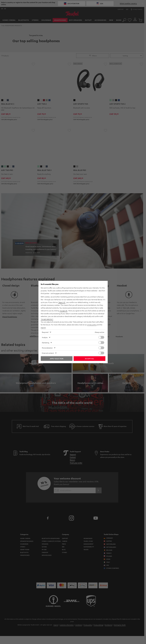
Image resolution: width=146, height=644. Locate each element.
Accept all (90, 358)
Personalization (47, 348)
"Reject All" (62, 302)
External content (48, 353)
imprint (43, 327)
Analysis (45, 337)
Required (45, 332)
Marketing (46, 342)
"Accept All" (64, 311)
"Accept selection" (47, 319)
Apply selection (57, 358)
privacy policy (92, 325)
